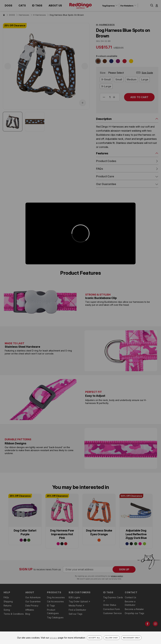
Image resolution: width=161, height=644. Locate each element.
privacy (54, 638)
